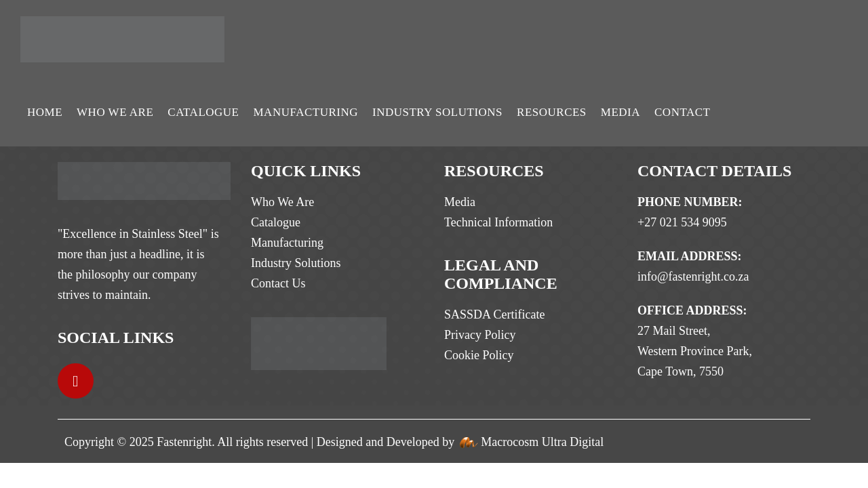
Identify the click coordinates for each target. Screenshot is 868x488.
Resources (552, 112)
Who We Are (115, 112)
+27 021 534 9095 (682, 222)
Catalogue (203, 112)
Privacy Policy (480, 335)
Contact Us (278, 283)
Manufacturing (306, 112)
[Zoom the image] (144, 172)
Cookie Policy (479, 355)
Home (45, 112)
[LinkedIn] (76, 381)
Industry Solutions (437, 112)
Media (620, 112)
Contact (682, 112)
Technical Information (498, 222)
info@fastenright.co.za (693, 277)
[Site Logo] (122, 39)
